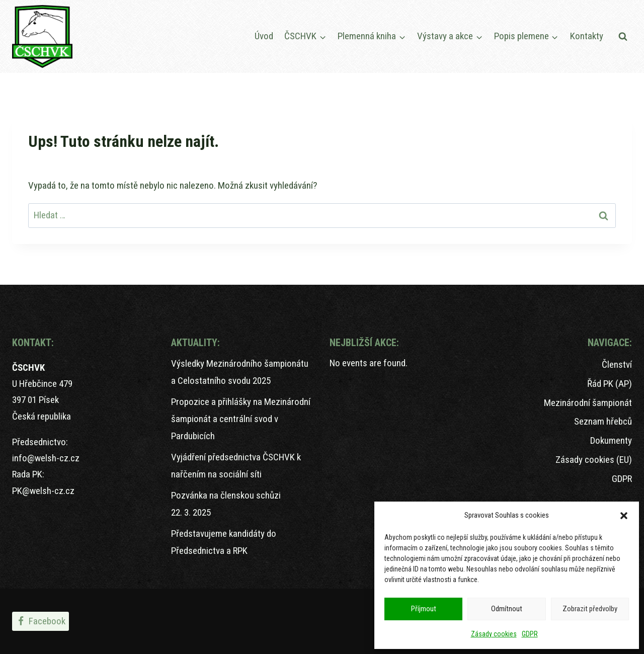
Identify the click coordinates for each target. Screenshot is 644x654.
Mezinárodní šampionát (588, 403)
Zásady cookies (494, 634)
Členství (617, 364)
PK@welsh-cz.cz (43, 491)
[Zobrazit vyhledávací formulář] (623, 37)
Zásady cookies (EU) (594, 460)
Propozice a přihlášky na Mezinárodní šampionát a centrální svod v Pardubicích (241, 419)
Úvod (264, 36)
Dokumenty (611, 440)
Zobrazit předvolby (590, 609)
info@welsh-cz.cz (46, 458)
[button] (624, 516)
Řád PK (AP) (610, 384)
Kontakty (587, 36)
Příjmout (424, 609)
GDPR (530, 634)
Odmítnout (507, 609)
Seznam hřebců (603, 421)
